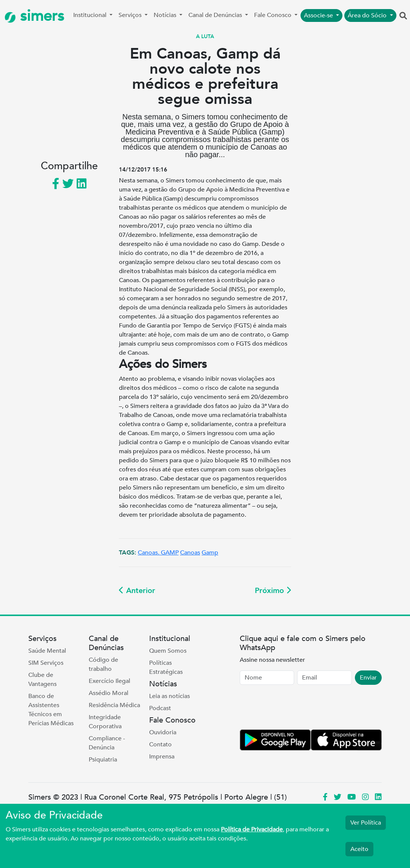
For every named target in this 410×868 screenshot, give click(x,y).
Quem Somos (168, 651)
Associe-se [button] (319, 15)
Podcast (160, 708)
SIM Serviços (46, 663)
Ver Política (366, 823)
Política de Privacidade (252, 829)
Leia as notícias (170, 696)
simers (34, 16)
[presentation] (297, 709)
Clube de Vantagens (42, 680)
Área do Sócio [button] (368, 15)
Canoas (190, 553)
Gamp (210, 553)
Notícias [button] (166, 15)
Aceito (359, 849)
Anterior (137, 591)
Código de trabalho (103, 664)
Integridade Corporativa (105, 722)
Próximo (273, 591)
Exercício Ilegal (109, 681)
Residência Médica (114, 705)
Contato (160, 744)
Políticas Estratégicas (166, 667)
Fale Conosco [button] (274, 15)
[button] (403, 16)
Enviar (368, 678)
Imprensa (162, 757)
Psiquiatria (103, 760)
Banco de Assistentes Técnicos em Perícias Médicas (51, 710)
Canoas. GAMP (158, 553)
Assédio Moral (109, 693)
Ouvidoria (163, 732)
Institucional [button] (91, 15)
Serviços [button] (131, 15)
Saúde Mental (47, 651)
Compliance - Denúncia (107, 743)
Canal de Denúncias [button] (216, 15)
